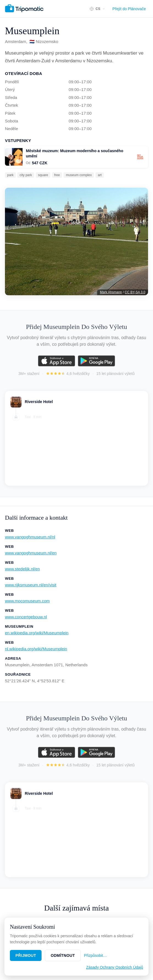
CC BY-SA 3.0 (135, 292)
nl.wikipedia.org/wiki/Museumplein (36, 649)
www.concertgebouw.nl (26, 617)
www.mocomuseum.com (27, 601)
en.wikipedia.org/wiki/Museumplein (37, 633)
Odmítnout (63, 955)
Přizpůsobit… (95, 955)
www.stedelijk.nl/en (22, 569)
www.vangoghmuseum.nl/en (31, 553)
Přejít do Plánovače (129, 9)
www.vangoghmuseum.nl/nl (30, 537)
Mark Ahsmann (111, 292)
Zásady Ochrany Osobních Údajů (115, 967)
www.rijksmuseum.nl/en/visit (31, 585)
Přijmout (26, 955)
